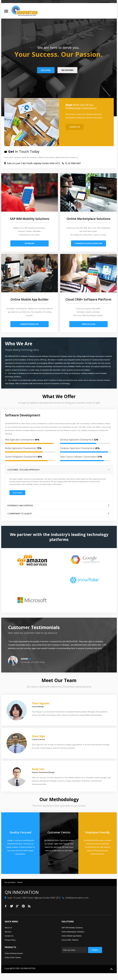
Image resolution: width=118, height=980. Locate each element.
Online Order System (13, 957)
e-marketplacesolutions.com (88, 244)
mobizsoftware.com (30, 324)
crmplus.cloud (88, 324)
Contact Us (75, 127)
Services (8, 932)
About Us (8, 928)
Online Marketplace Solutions (73, 932)
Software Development (23, 415)
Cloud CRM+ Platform (70, 940)
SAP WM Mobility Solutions (72, 928)
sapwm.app (29, 244)
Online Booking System (14, 953)
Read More (46, 70)
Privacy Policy (10, 940)
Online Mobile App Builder (72, 936)
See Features (67, 70)
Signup (95, 950)
